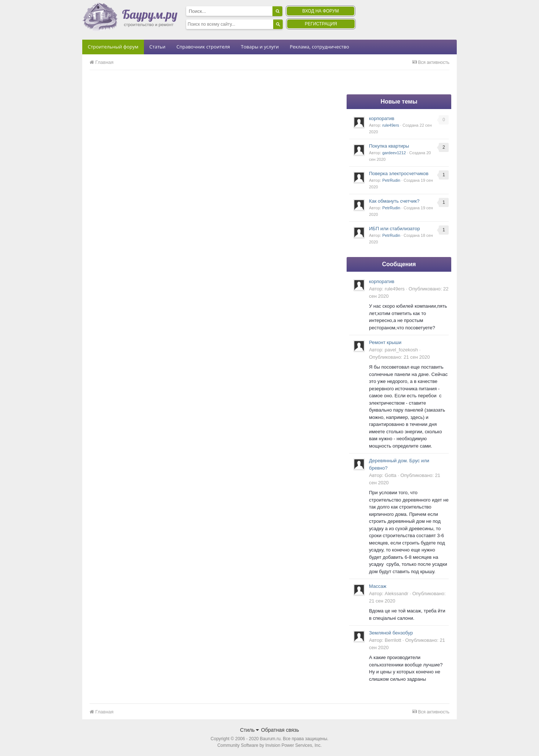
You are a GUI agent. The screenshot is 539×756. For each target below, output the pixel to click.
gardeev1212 (394, 153)
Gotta (391, 475)
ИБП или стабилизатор (395, 229)
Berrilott (393, 640)
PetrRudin (391, 180)
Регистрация (321, 24)
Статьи (158, 47)
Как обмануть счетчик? (394, 201)
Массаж (378, 586)
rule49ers (391, 125)
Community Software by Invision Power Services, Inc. (269, 745)
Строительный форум (113, 47)
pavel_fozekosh (401, 350)
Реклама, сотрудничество (319, 47)
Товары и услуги (260, 47)
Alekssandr (397, 594)
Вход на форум (320, 11)
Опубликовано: (399, 357)
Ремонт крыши (385, 342)
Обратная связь (280, 730)
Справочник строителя (203, 47)
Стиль (250, 730)
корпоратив (382, 118)
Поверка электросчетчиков (399, 173)
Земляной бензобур (391, 633)
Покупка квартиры (389, 146)
